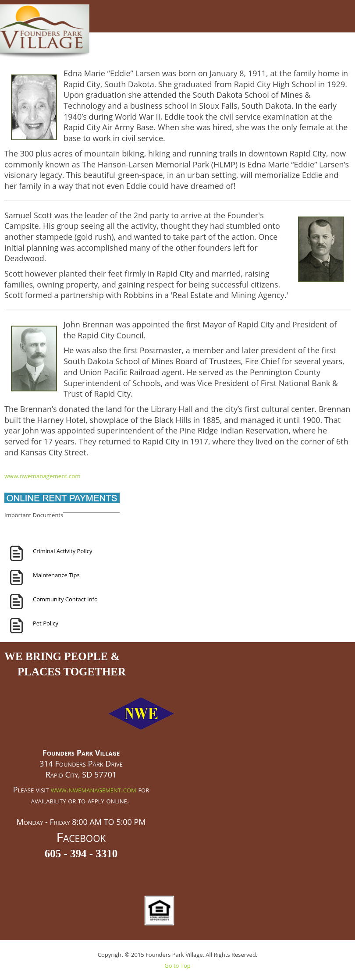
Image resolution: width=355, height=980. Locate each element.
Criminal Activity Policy (63, 551)
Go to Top (177, 966)
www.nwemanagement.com (43, 476)
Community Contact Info (65, 599)
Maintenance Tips (56, 575)
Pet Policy (46, 623)
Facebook (81, 837)
